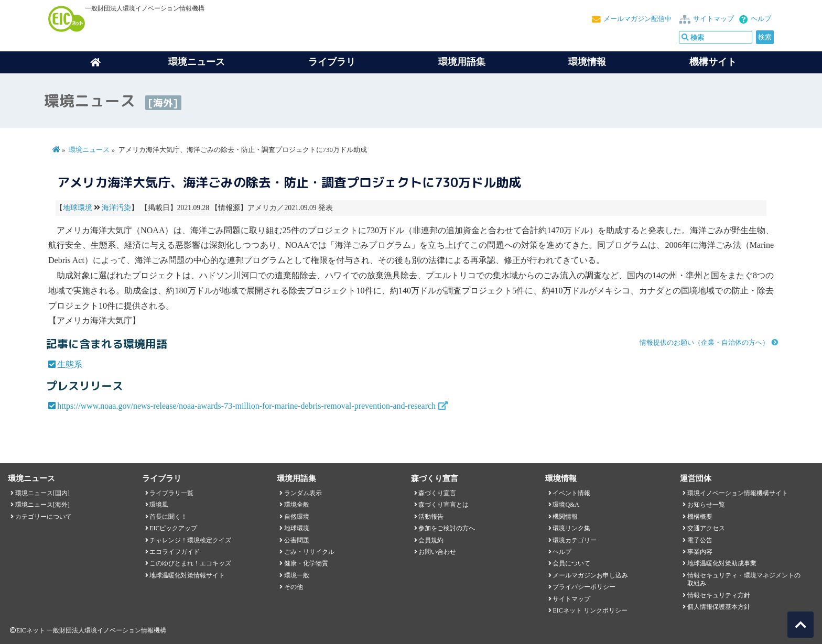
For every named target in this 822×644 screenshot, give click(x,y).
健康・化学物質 (306, 563)
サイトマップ (713, 19)
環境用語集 (462, 62)
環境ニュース (89, 150)
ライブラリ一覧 (171, 493)
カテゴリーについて (44, 517)
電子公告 (700, 540)
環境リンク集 (571, 528)
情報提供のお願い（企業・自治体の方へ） (704, 343)
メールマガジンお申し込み (590, 575)
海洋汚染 (116, 208)
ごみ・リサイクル (309, 552)
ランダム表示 (303, 493)
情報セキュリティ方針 (719, 595)
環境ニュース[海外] (42, 505)
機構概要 (700, 517)
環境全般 (297, 505)
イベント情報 (571, 493)
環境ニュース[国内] (42, 493)
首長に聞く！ (168, 517)
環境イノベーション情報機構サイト (738, 493)
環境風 (159, 505)
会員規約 (431, 540)
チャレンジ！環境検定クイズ (190, 540)
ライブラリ (332, 62)
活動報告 (431, 517)
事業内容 (700, 552)
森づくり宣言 (437, 493)
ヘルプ (761, 19)
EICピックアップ (173, 528)
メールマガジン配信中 (637, 19)
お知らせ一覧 (706, 505)
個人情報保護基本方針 (719, 607)
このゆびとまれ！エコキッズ (190, 563)
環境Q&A (566, 505)
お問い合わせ (437, 552)
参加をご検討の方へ (447, 528)
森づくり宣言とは (444, 505)
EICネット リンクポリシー (590, 610)
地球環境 (78, 208)
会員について (571, 563)
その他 (294, 587)
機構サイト (713, 62)
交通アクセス (706, 528)
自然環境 (297, 517)
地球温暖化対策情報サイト (187, 575)
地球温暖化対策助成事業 (722, 563)
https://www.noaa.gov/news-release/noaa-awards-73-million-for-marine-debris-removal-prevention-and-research (246, 406)
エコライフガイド (175, 552)
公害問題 (297, 540)
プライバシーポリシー (584, 587)
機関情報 (565, 517)
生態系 (70, 364)
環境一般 (297, 575)
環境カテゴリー (575, 540)
